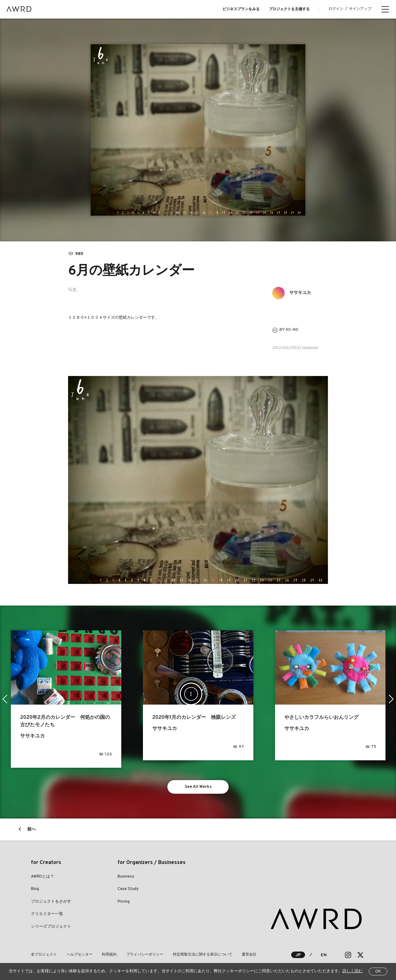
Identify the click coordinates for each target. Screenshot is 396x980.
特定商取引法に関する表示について (202, 955)
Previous (5, 699)
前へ (32, 829)
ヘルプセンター (79, 955)
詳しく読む (353, 971)
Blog (35, 889)
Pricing (124, 902)
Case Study (128, 889)
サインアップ (360, 9)
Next (391, 699)
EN (324, 955)
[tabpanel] (198, 130)
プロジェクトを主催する (289, 9)
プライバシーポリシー (144, 955)
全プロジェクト (44, 955)
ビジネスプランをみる (241, 9)
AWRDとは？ (43, 877)
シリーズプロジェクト (51, 927)
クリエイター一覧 (47, 914)
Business (126, 877)
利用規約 (109, 955)
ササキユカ (300, 293)
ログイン (336, 9)
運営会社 (248, 955)
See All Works (198, 787)
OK (378, 972)
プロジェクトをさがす (51, 902)
